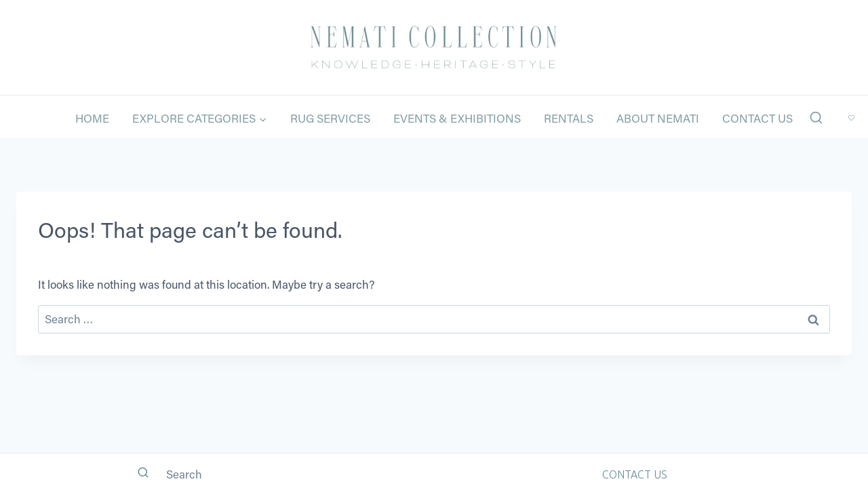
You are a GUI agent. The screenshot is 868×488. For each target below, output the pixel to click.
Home (92, 118)
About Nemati (658, 118)
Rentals (569, 118)
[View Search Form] (816, 118)
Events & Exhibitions (457, 118)
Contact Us (757, 118)
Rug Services (330, 118)
